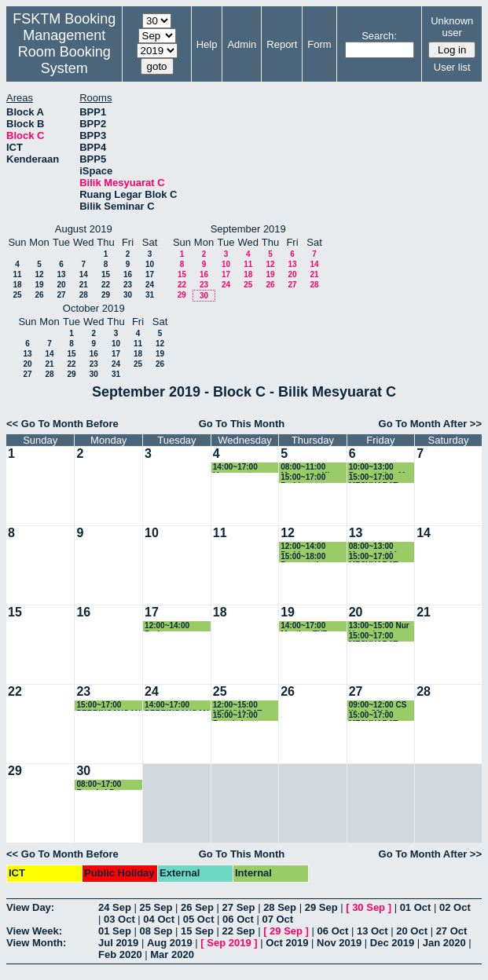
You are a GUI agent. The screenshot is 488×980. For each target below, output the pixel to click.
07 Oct (277, 919)
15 (106, 274)
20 (61, 285)
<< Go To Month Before (62, 424)
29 (106, 295)
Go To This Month (242, 424)
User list (452, 67)
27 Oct (452, 931)
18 (17, 285)
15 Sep (197, 931)
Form (319, 44)
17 (150, 274)
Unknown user (452, 27)
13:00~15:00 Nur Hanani (379, 626)
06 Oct (238, 919)
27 (61, 295)
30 (128, 295)
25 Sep (156, 907)
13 (61, 274)
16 (128, 274)
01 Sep (115, 931)
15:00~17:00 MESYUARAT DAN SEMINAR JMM (377, 478)
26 (39, 295)
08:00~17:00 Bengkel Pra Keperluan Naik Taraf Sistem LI (105, 785)
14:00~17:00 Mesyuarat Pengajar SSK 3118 (239, 468)
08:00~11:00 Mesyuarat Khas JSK (311, 468)
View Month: (36, 943)
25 (17, 295)
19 (39, 285)
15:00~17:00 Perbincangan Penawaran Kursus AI (306, 478)
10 (150, 264)
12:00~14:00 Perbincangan (306, 547)
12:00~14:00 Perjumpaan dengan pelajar (172, 626)
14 (84, 274)
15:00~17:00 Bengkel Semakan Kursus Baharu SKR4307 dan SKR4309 (245, 716)
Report (282, 44)
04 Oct (159, 919)
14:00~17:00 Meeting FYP (304, 626)
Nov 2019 (339, 943)
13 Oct (372, 931)
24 (150, 285)
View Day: (30, 907)
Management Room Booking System (64, 52)
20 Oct (412, 931)
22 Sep (239, 931)
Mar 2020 (172, 954)
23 (128, 285)
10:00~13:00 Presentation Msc (382, 468)
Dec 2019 (392, 943)
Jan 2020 (444, 943)
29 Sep (321, 907)
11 (17, 274)
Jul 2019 (118, 943)
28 (84, 295)
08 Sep (156, 931)
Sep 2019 (229, 943)
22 (106, 285)
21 (84, 285)
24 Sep (115, 907)
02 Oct (455, 907)
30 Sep (369, 907)
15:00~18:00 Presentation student (305, 557)
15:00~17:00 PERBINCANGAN (108, 706)
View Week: (34, 931)
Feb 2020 (120, 954)
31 (150, 295)
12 (39, 274)
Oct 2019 (287, 943)
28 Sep (280, 907)
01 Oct (416, 907)
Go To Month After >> (430, 424)
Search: (379, 36)
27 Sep (239, 907)
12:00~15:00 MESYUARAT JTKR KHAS (238, 706)
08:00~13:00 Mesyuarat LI (373, 547)
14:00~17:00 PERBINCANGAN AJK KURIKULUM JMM (177, 706)
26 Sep (197, 907)
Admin (242, 44)
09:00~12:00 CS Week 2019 (378, 706)
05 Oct (199, 919)
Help (207, 44)
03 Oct (119, 919)
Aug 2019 (170, 943)
